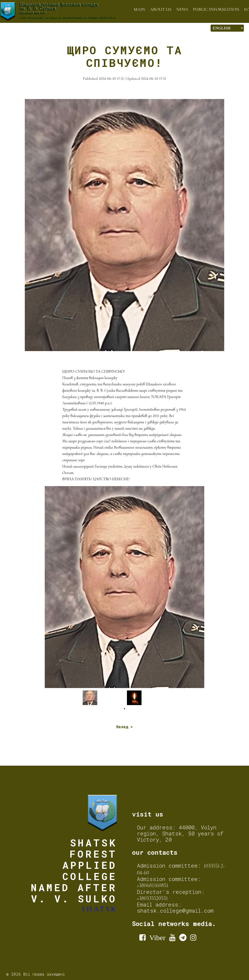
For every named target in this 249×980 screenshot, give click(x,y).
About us (161, 9)
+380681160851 (153, 885)
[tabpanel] (104, 698)
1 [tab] (124, 709)
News (182, 9)
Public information (216, 9)
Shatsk (99, 909)
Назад (122, 727)
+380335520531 (152, 898)
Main (139, 9)
